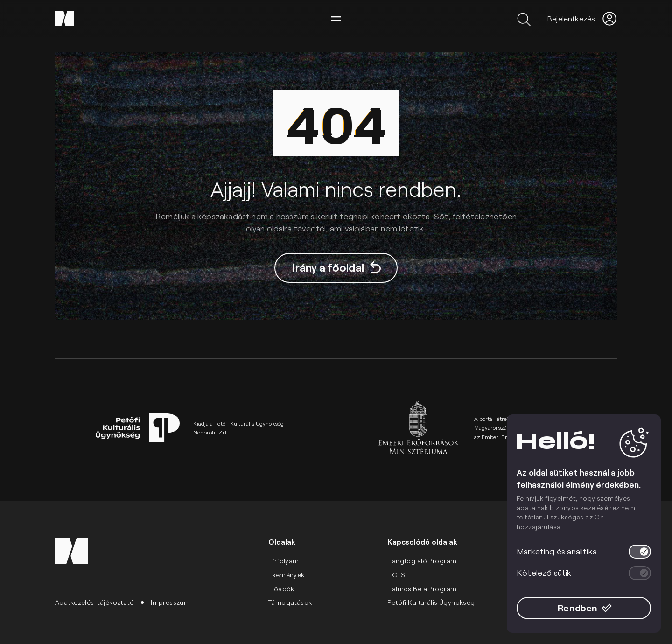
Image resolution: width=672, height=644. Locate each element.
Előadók (281, 589)
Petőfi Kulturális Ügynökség (431, 602)
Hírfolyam (284, 561)
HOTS (396, 575)
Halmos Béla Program (422, 589)
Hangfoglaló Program (422, 561)
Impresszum (170, 602)
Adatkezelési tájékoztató (94, 602)
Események (287, 575)
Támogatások (290, 602)
